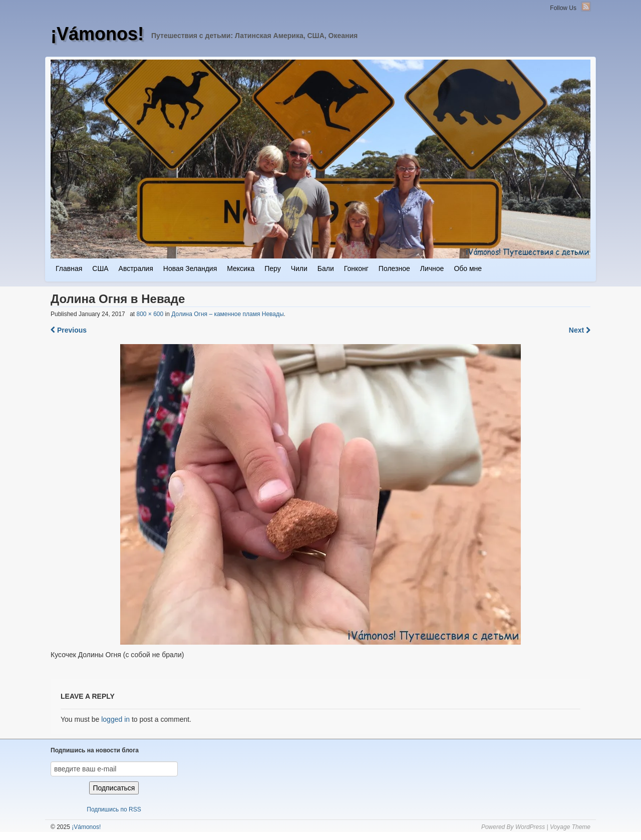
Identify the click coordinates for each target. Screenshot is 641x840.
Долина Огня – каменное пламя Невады (227, 314)
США (100, 268)
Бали (326, 268)
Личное (432, 268)
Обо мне (468, 268)
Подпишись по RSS (114, 809)
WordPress (530, 827)
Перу (272, 268)
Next (580, 330)
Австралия (136, 268)
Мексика (241, 268)
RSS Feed (586, 7)
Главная (69, 268)
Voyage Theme (570, 827)
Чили (299, 268)
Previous (69, 330)
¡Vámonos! (97, 34)
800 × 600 (150, 314)
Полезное (394, 268)
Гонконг (356, 268)
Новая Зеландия (190, 268)
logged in (115, 719)
